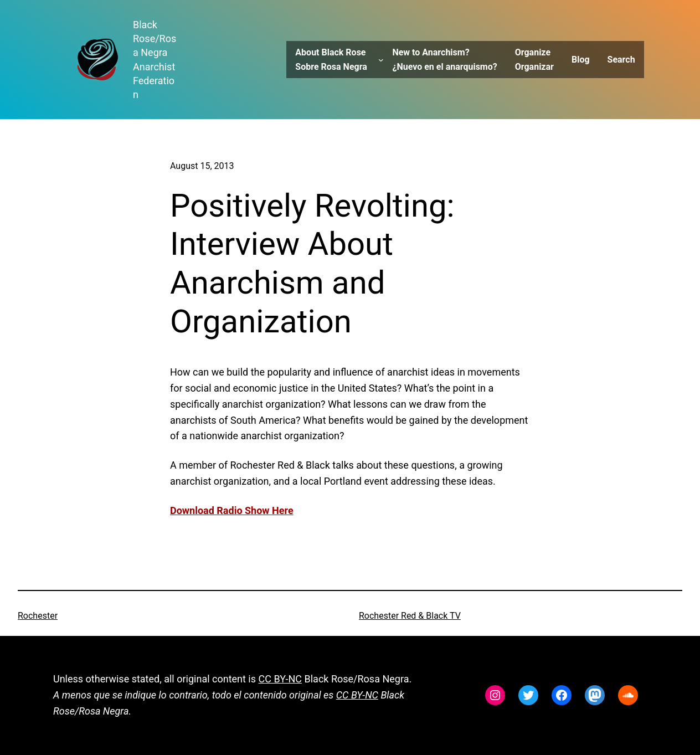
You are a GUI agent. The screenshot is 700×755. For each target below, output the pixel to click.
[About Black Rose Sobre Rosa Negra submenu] (381, 60)
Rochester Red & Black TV (410, 616)
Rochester (38, 616)
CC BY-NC (280, 679)
